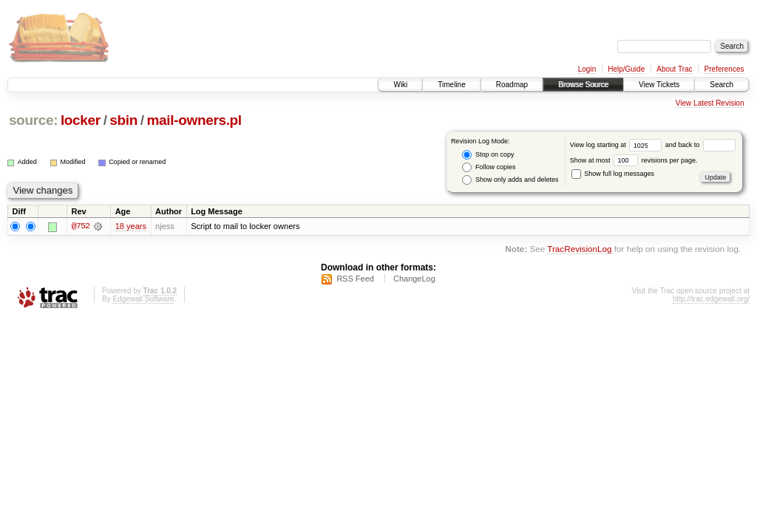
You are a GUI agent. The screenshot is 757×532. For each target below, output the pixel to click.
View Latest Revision (710, 103)
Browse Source (583, 85)
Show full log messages (613, 174)
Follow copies (489, 167)
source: (33, 120)
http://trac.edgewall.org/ (711, 299)
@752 (81, 226)
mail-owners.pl (194, 120)
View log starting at (618, 145)
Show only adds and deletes (510, 180)
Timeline (451, 85)
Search (722, 85)
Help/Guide (626, 69)
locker (81, 120)
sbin (123, 120)
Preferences (724, 69)
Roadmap (512, 85)
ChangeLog (414, 279)
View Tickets (659, 85)
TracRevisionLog (579, 249)
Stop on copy (488, 155)
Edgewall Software (143, 299)
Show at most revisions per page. (634, 160)
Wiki (400, 85)
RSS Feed (355, 279)
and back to (700, 145)
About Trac (674, 69)
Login (587, 69)
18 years (131, 226)
